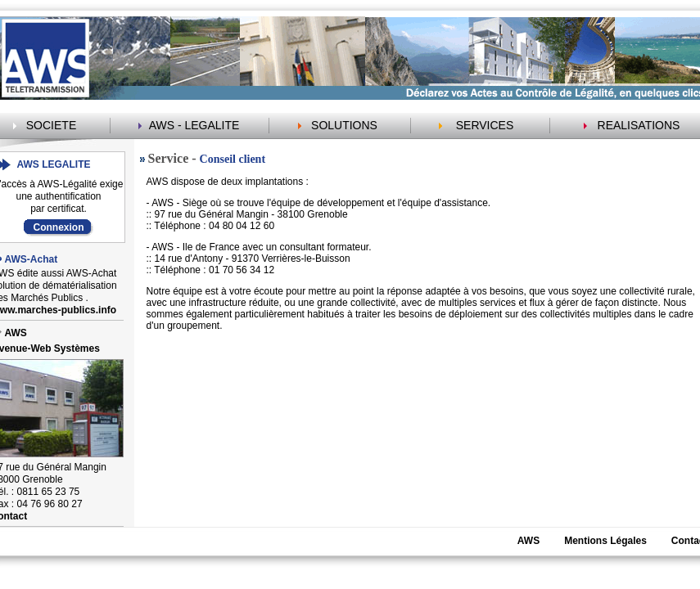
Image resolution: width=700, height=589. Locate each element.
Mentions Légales (605, 541)
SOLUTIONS (344, 125)
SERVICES (485, 125)
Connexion (59, 227)
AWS (528, 541)
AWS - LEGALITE (194, 125)
